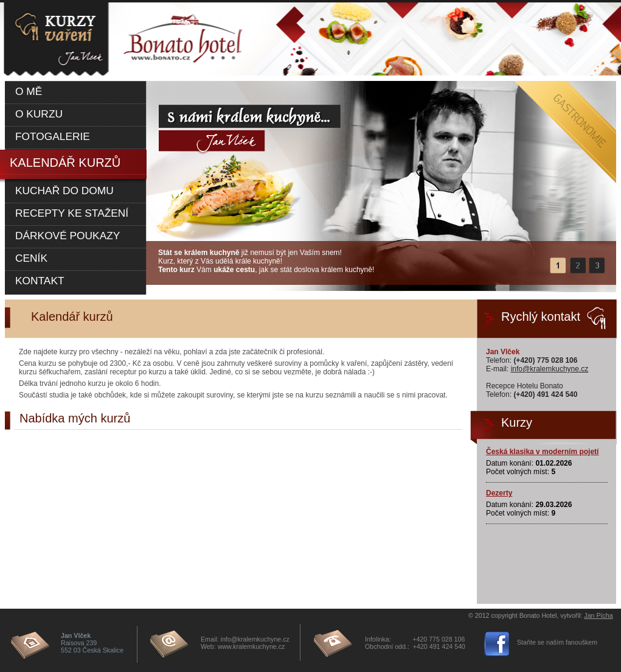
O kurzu (39, 114)
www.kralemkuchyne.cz (252, 646)
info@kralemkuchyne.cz (550, 369)
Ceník (31, 258)
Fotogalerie (53, 136)
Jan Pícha (598, 615)
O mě (29, 91)
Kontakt (40, 281)
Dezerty (499, 493)
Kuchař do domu (64, 191)
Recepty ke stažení (72, 213)
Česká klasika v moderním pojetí (542, 452)
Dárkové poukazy (68, 236)
